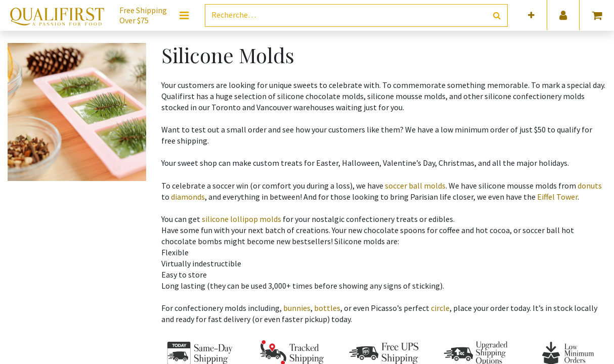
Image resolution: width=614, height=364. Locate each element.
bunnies (297, 308)
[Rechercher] (497, 15)
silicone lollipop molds (242, 219)
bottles (327, 308)
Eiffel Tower (557, 197)
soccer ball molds (415, 186)
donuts (590, 186)
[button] (531, 15)
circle (440, 308)
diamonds (188, 197)
